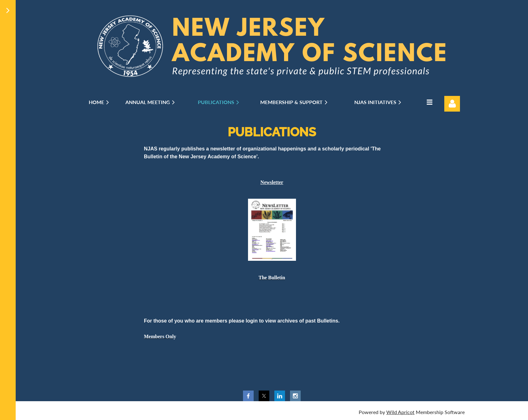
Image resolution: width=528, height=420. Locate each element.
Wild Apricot (400, 412)
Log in (452, 104)
